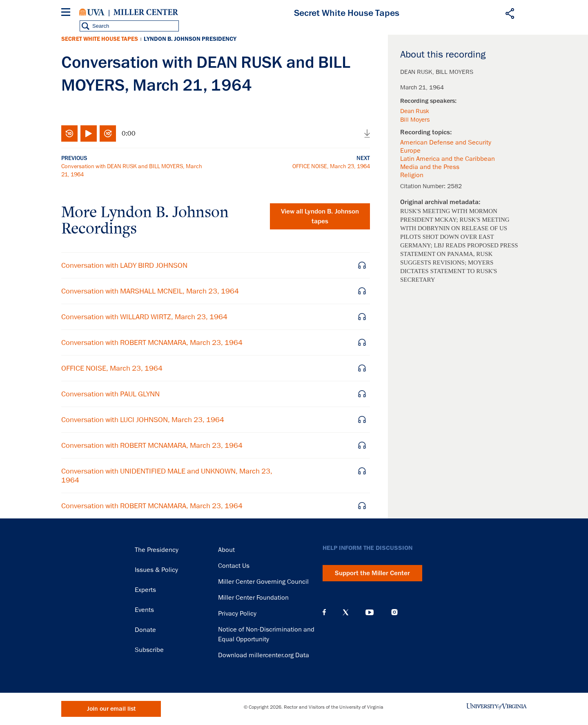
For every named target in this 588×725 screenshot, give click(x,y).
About (226, 550)
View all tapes (320, 216)
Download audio (367, 133)
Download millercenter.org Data (264, 655)
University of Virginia (92, 12)
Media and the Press (430, 167)
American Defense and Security (446, 142)
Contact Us (234, 566)
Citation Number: (424, 186)
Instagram (394, 612)
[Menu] (67, 13)
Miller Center (146, 12)
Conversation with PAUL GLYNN (110, 394)
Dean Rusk (415, 111)
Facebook (324, 612)
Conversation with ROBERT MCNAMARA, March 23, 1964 (152, 342)
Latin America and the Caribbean (448, 159)
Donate (145, 630)
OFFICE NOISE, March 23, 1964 (331, 166)
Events (144, 610)
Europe (410, 151)
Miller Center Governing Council (263, 582)
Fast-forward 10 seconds (108, 133)
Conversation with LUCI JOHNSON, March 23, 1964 (143, 420)
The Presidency (157, 550)
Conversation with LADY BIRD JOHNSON (124, 265)
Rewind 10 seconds (69, 133)
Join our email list (111, 709)
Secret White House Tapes (100, 39)
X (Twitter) (346, 612)
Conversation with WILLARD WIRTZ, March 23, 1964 (144, 317)
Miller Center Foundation (253, 598)
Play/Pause (89, 133)
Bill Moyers (415, 120)
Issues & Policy (156, 570)
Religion (412, 175)
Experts (145, 590)
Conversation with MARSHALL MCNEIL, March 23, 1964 (150, 291)
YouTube (370, 612)
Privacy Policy (237, 614)
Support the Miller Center (372, 573)
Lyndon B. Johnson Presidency (190, 39)
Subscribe (149, 650)
